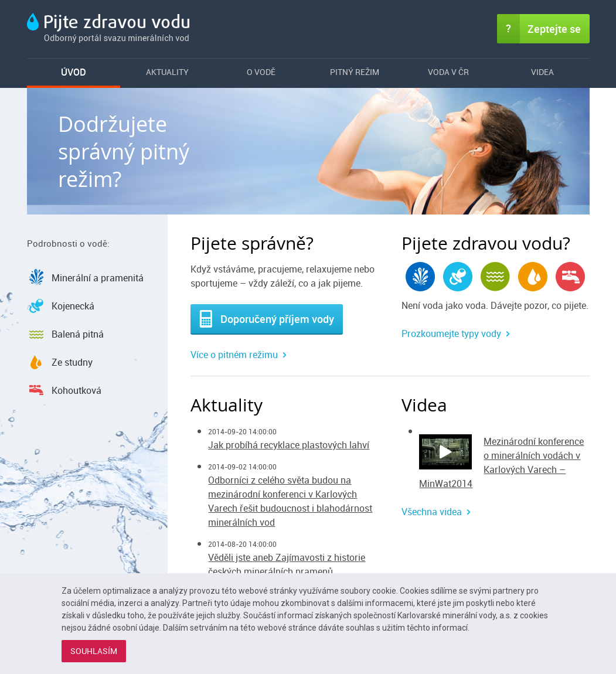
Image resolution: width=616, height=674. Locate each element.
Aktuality (167, 72)
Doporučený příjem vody (267, 319)
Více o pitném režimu (234, 355)
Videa (542, 72)
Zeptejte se (554, 29)
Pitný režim (355, 72)
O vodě (261, 72)
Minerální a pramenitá (98, 278)
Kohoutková (76, 390)
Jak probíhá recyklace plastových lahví (289, 445)
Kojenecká (73, 306)
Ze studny (72, 362)
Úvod (74, 72)
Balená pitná (78, 334)
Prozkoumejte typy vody (451, 333)
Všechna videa (432, 512)
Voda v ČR (448, 72)
